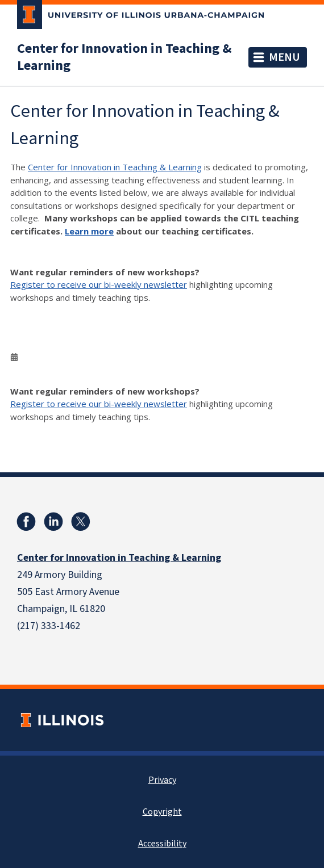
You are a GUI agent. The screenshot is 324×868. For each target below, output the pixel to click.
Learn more (89, 231)
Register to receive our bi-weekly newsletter (99, 284)
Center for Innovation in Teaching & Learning (124, 57)
